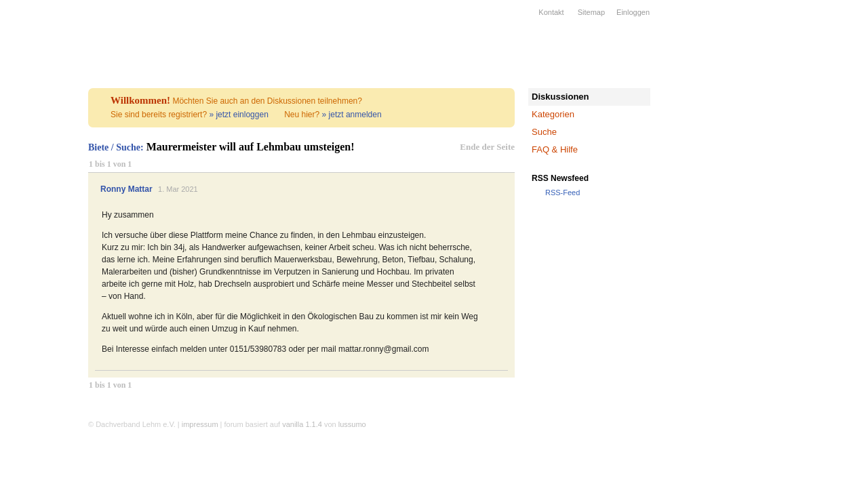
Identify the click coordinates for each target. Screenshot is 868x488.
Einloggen (633, 12)
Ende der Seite (487, 147)
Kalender (34, 203)
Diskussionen (560, 97)
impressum (200, 424)
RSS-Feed (563, 192)
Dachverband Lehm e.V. (44, 44)
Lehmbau (34, 115)
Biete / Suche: (116, 147)
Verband (34, 97)
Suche (544, 132)
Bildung (34, 167)
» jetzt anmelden (352, 115)
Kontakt (551, 12)
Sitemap (591, 12)
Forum (34, 220)
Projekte (34, 150)
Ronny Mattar (126, 189)
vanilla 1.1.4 (302, 424)
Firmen (34, 132)
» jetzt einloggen (238, 115)
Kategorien (553, 114)
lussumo (352, 424)
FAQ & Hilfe (555, 149)
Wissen (34, 185)
